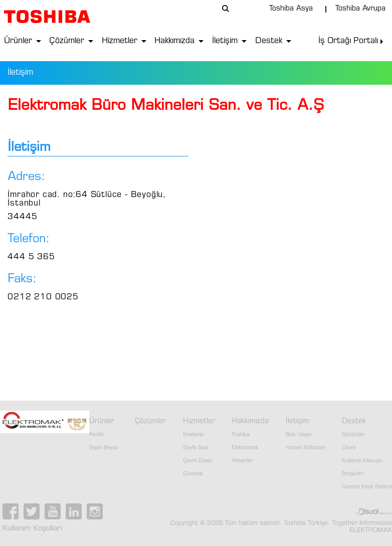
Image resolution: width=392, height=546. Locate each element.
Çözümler (67, 41)
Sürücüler (353, 435)
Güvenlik (193, 474)
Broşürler (353, 474)
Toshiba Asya (291, 9)
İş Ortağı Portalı (348, 41)
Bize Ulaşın (299, 435)
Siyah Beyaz (104, 448)
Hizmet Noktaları (306, 448)
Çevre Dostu (198, 461)
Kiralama (193, 435)
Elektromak (245, 448)
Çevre (349, 448)
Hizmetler (120, 41)
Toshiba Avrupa (360, 9)
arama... (226, 9)
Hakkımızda (174, 41)
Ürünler (18, 41)
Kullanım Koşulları (32, 529)
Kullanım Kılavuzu (362, 461)
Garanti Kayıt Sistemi (367, 487)
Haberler (242, 461)
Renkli (96, 435)
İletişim (225, 41)
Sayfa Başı (195, 448)
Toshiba (241, 435)
